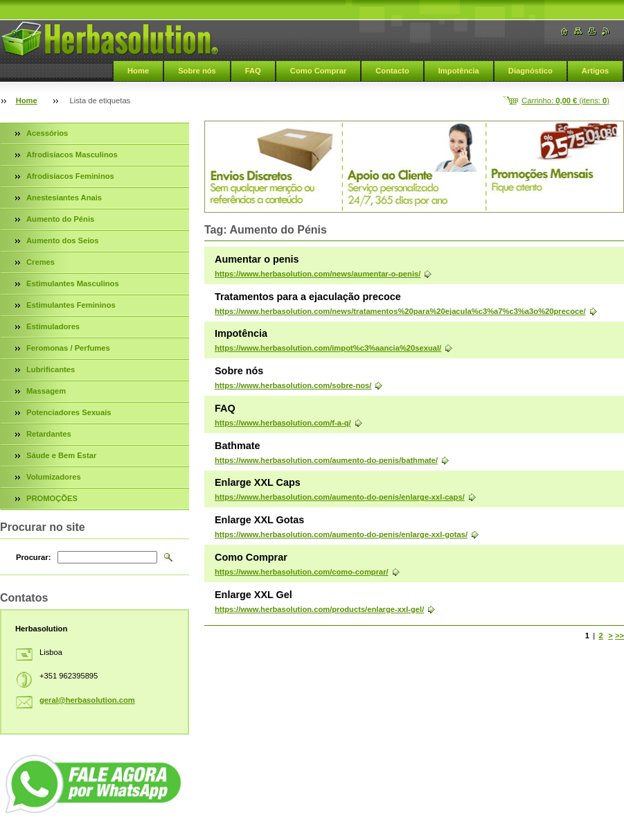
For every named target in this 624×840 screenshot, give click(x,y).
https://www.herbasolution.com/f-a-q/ (283, 423)
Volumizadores (54, 477)
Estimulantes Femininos (71, 305)
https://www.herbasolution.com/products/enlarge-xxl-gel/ (319, 609)
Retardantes (49, 434)
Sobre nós (197, 71)
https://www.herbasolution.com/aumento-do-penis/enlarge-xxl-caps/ (340, 497)
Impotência (459, 71)
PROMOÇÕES (52, 498)
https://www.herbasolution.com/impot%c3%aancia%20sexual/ (328, 348)
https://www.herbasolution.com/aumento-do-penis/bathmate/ (326, 460)
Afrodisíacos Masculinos (72, 155)
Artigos (595, 71)
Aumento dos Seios (62, 240)
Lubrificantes (51, 369)
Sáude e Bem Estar (61, 455)
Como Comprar (318, 71)
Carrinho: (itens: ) (565, 100)
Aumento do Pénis (60, 219)
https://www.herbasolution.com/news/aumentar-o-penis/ (318, 274)
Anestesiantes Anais (64, 198)
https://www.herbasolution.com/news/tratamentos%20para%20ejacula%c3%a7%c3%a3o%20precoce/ (400, 311)
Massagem (46, 391)
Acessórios (47, 133)
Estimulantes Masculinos (73, 283)
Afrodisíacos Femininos (70, 176)
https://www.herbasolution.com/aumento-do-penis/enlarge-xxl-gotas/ (341, 534)
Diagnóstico (531, 71)
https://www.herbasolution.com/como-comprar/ (302, 572)
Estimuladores (53, 326)
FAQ (253, 71)
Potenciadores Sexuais (69, 412)
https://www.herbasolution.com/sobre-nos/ (293, 385)
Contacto (392, 71)
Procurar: (33, 557)
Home (138, 71)
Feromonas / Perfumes (68, 348)
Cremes (41, 262)
